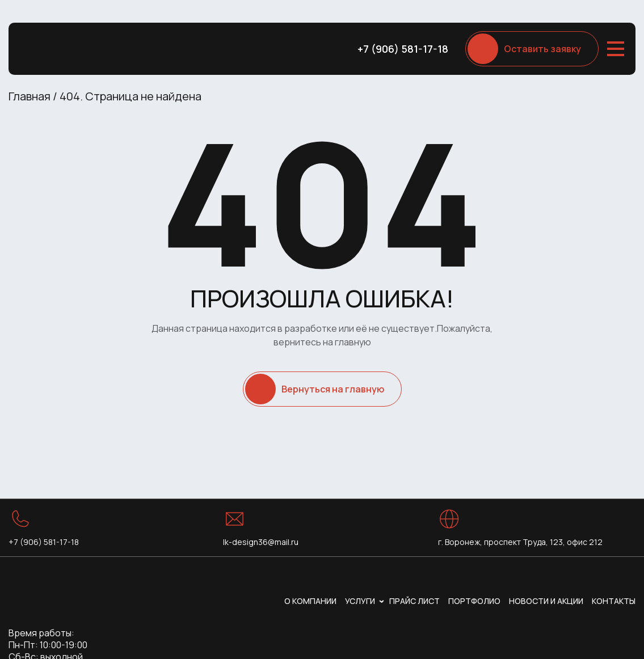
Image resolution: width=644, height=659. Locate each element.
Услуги (360, 601)
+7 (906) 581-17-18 (403, 49)
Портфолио (474, 601)
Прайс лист (414, 601)
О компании (310, 601)
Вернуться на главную (333, 389)
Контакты (614, 601)
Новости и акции (546, 601)
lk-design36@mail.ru (261, 542)
